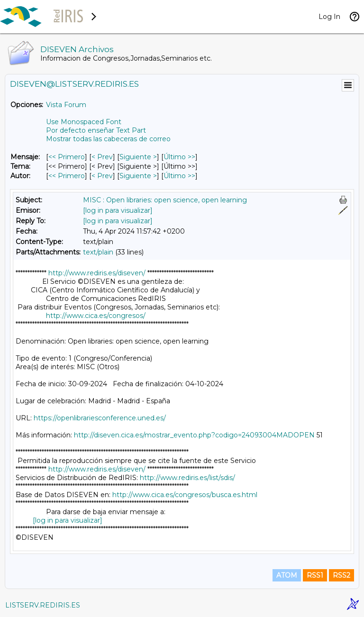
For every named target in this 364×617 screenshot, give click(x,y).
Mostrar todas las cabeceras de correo (108, 139)
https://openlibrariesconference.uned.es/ (100, 418)
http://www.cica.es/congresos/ (96, 316)
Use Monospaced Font (84, 122)
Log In (329, 17)
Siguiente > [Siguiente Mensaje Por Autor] (138, 176)
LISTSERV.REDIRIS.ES (43, 605)
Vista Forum (66, 105)
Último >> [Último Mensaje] (179, 157)
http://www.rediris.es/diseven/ (97, 273)
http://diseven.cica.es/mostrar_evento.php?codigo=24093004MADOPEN (194, 435)
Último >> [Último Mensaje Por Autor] (179, 176)
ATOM (287, 575)
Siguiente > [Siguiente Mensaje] (138, 157)
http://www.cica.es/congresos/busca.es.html (185, 495)
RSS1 (315, 575)
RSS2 (341, 575)
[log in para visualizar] (118, 210)
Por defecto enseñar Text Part (96, 130)
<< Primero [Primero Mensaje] (67, 157)
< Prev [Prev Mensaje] (102, 157)
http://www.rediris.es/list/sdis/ (187, 478)
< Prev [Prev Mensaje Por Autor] (102, 176)
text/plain (98, 252)
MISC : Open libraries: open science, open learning (165, 200)
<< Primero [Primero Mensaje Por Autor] (67, 176)
